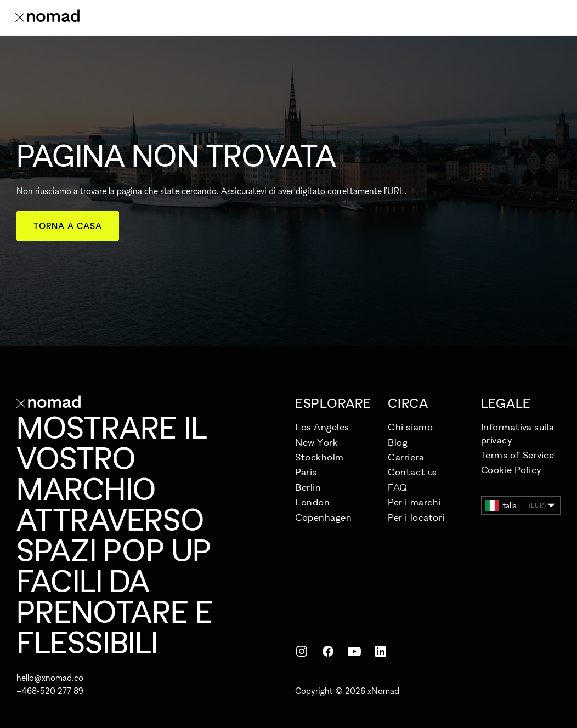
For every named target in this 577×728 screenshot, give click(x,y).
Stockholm (319, 457)
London (312, 502)
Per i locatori (416, 517)
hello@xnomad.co (50, 678)
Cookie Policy (511, 470)
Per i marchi (414, 502)
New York (316, 442)
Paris (306, 472)
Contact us (412, 472)
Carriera (406, 457)
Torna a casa (68, 226)
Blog (398, 442)
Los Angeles (322, 427)
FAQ (398, 487)
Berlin (308, 487)
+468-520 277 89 (50, 691)
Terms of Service (518, 455)
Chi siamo (410, 427)
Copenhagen (323, 517)
